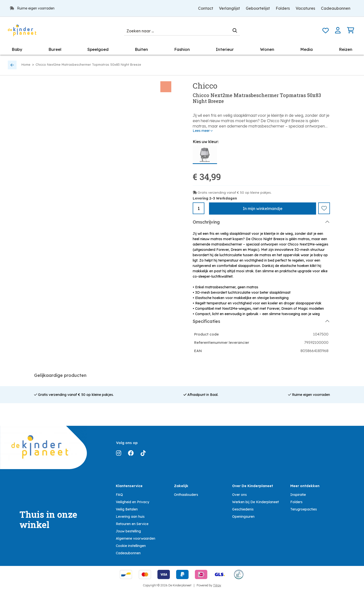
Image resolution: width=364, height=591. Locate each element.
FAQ (119, 494)
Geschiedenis (243, 509)
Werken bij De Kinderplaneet (255, 502)
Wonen (267, 49)
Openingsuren (243, 516)
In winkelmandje (263, 209)
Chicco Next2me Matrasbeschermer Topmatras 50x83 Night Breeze (88, 64)
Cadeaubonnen (336, 8)
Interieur (225, 49)
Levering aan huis (130, 516)
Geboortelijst (258, 8)
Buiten (141, 49)
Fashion (182, 49)
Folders (283, 8)
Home (26, 64)
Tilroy (217, 585)
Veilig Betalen (127, 509)
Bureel (55, 49)
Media (306, 49)
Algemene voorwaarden (136, 538)
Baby (17, 49)
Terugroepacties (304, 509)
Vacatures (305, 8)
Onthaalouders (186, 494)
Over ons (239, 494)
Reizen (346, 49)
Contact (206, 8)
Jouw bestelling (128, 531)
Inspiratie (298, 494)
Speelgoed (98, 49)
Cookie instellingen (131, 546)
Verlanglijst (229, 8)
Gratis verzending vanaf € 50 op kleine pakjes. (235, 192)
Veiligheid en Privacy (132, 502)
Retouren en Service (132, 524)
